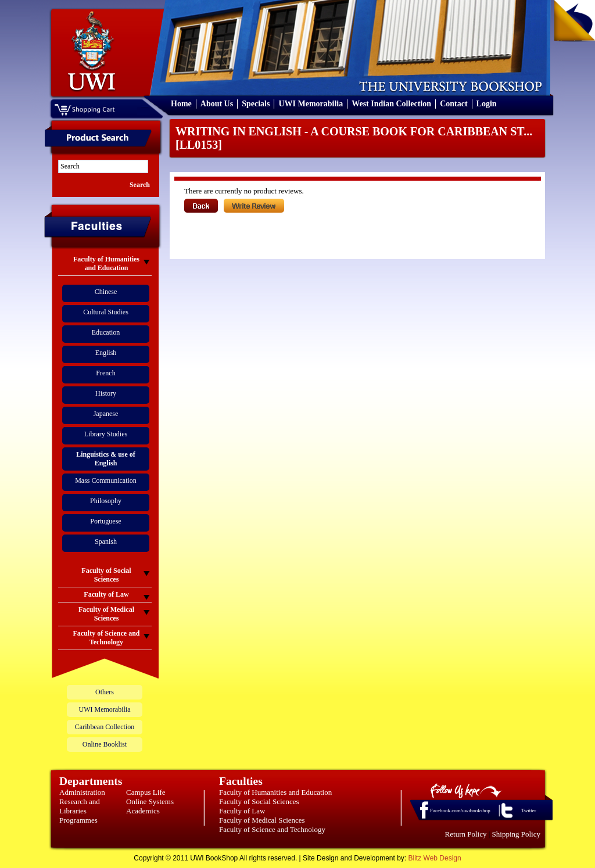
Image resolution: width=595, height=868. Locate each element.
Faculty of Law (242, 811)
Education (106, 332)
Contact (454, 104)
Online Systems (150, 801)
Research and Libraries (80, 806)
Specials (256, 104)
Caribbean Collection (105, 727)
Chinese (106, 292)
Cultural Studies (106, 312)
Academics (143, 811)
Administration (82, 792)
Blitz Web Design (435, 858)
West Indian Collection (391, 104)
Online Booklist (105, 744)
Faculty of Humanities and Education (275, 792)
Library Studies (106, 434)
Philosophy (106, 501)
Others (105, 692)
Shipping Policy (516, 834)
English (106, 353)
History (106, 393)
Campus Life (146, 792)
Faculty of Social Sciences (259, 801)
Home (181, 104)
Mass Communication (106, 480)
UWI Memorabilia (311, 104)
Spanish (106, 541)
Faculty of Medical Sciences (262, 820)
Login (487, 104)
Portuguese (105, 521)
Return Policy (466, 834)
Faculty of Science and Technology (272, 829)
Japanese (106, 414)
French (105, 373)
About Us (217, 104)
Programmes (78, 820)
